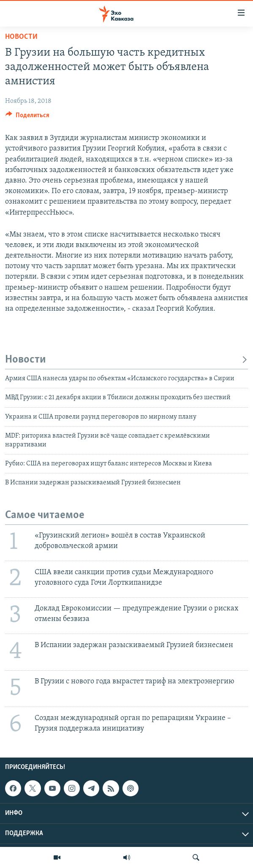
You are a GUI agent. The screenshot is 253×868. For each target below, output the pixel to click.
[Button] (27, 117)
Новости (21, 37)
